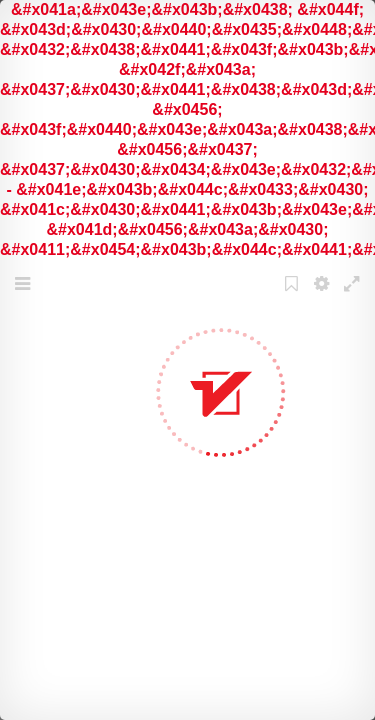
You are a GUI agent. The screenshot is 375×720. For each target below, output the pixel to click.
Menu (25, 296)
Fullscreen (354, 296)
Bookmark (294, 296)
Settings (324, 296)
